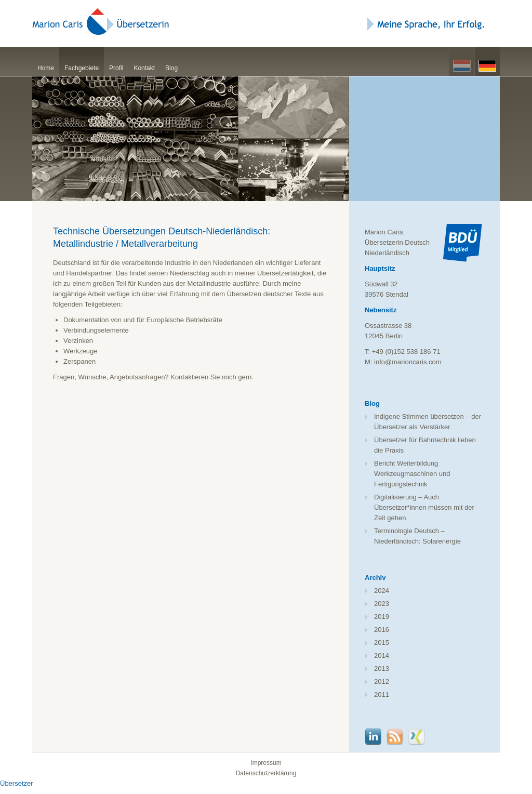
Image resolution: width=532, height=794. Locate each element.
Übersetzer (17, 783)
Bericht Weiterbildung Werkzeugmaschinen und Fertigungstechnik (412, 474)
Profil (116, 68)
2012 (382, 681)
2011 (382, 694)
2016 (382, 630)
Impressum (266, 763)
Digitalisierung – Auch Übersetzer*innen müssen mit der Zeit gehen (424, 507)
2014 (382, 656)
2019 (382, 617)
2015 (382, 643)
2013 (382, 669)
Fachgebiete (82, 68)
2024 (382, 591)
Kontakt (144, 68)
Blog (171, 68)
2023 (382, 604)
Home (46, 68)
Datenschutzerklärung (266, 773)
